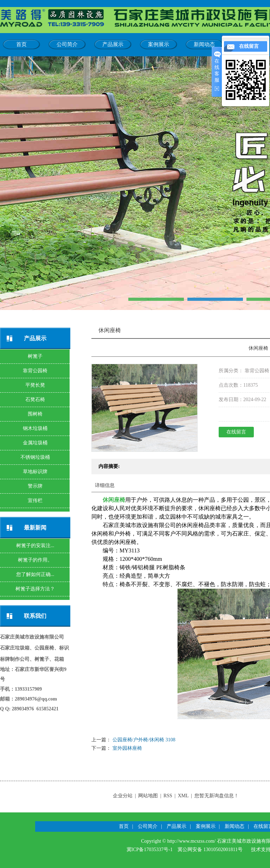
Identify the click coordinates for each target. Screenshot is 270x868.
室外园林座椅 (127, 748)
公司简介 (67, 44)
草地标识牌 (35, 472)
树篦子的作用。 (35, 560)
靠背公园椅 (35, 371)
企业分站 (123, 796)
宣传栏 (35, 500)
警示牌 (35, 486)
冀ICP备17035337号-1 (150, 850)
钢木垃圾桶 (35, 428)
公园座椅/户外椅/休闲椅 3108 (144, 740)
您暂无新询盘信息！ (217, 796)
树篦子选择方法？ (35, 589)
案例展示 (159, 44)
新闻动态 (204, 44)
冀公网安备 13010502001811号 (210, 850)
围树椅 (35, 414)
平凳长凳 (35, 385)
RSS (168, 796)
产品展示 (113, 44)
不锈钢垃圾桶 (35, 457)
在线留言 (236, 432)
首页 (21, 44)
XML (183, 796)
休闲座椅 (114, 500)
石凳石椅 (35, 400)
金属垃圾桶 (35, 443)
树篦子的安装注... (35, 546)
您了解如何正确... (35, 574)
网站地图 (148, 796)
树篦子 (35, 356)
